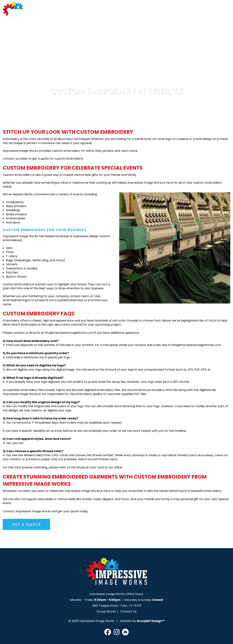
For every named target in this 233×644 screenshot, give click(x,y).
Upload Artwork (178, 12)
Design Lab (146, 12)
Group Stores (106, 611)
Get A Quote (211, 12)
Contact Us (128, 611)
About (99, 12)
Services (118, 12)
